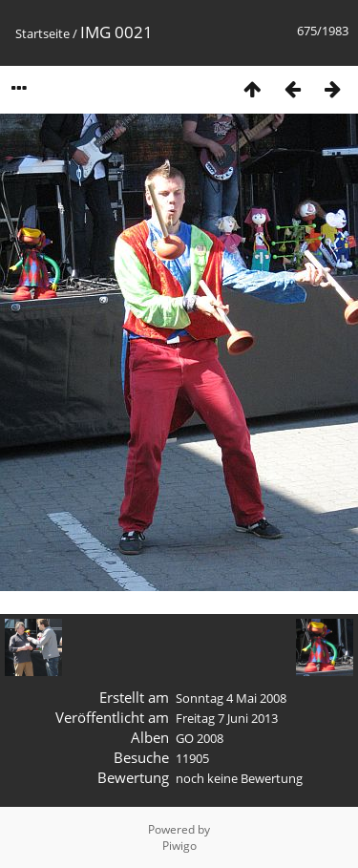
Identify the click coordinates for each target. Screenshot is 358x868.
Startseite (42, 33)
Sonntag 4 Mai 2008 (231, 698)
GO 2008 (200, 738)
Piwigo (179, 846)
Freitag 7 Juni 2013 (227, 718)
